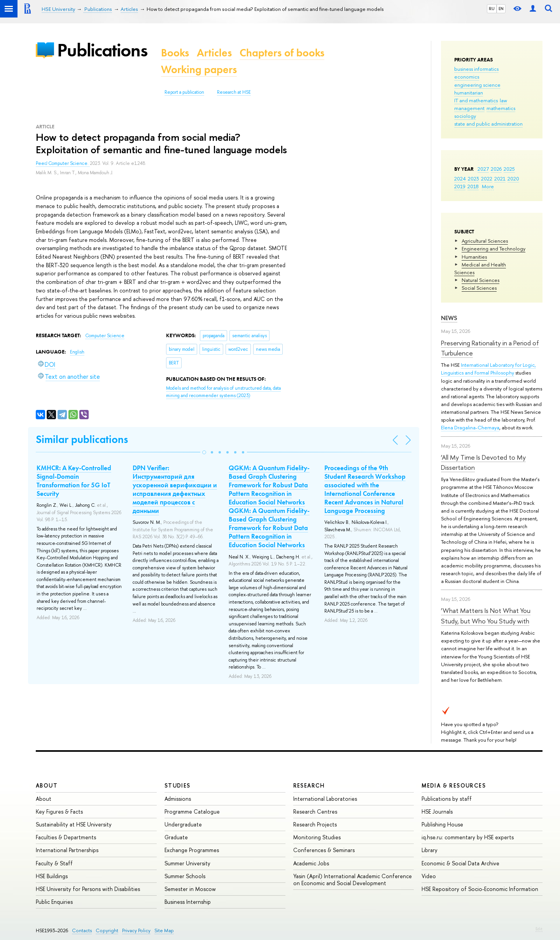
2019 (460, 186)
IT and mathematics (476, 100)
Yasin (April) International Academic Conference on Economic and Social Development (353, 880)
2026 (496, 169)
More (488, 186)
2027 (483, 169)
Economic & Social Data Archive (460, 863)
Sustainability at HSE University (74, 824)
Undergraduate (183, 824)
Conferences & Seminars (324, 850)
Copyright (107, 930)
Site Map (164, 930)
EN (501, 9)
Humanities (474, 257)
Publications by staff (447, 799)
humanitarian (469, 93)
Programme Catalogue (192, 811)
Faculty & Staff (54, 863)
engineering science (477, 85)
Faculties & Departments (66, 837)
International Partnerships (67, 850)
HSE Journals (437, 811)
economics (467, 77)
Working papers (199, 69)
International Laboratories (325, 799)
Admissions (178, 799)
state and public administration (488, 124)
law (503, 100)
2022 (487, 179)
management (469, 108)
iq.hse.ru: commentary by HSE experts (468, 837)
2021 (500, 179)
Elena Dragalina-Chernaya (470, 427)
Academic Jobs (311, 863)
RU (492, 9)
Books (175, 53)
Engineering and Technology (493, 249)
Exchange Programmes (192, 850)
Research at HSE (234, 92)
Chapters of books (282, 53)
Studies (178, 785)
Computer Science (105, 336)
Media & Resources (454, 785)
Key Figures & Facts (59, 811)
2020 (513, 179)
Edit (539, 929)
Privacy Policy (136, 930)
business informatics (476, 69)
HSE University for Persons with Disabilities (88, 889)
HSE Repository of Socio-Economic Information (480, 889)
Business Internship (188, 902)
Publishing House (442, 824)
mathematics (501, 108)
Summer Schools (185, 876)
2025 (509, 169)
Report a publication (184, 92)
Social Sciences (479, 288)
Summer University (187, 863)
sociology (465, 116)
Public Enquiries (54, 902)
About (47, 785)
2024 (460, 179)
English (77, 352)
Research (309, 785)
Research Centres (315, 811)
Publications (102, 50)
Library (430, 850)
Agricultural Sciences (485, 241)
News (449, 318)
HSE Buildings (52, 876)
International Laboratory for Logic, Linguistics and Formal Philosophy (488, 369)
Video (429, 876)
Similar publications (82, 439)
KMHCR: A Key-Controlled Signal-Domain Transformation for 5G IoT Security (74, 481)
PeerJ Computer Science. (63, 163)
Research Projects (315, 824)
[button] (204, 452)
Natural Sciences (480, 280)
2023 (473, 179)
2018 (473, 186)
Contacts (82, 930)
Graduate (176, 837)
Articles (214, 53)
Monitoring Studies (317, 837)
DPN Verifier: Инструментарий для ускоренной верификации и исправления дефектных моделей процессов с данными (175, 489)
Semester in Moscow (190, 889)
